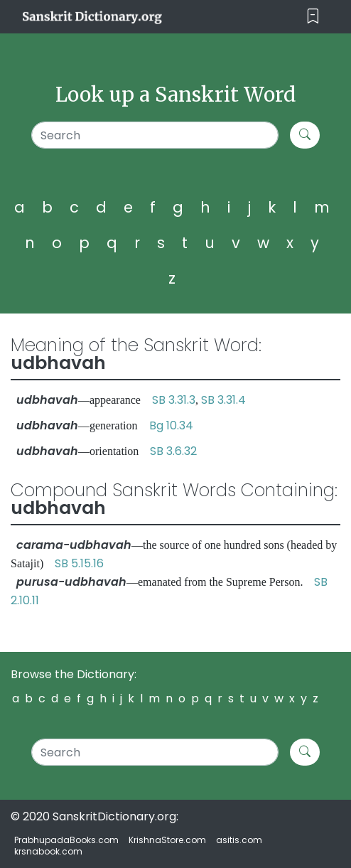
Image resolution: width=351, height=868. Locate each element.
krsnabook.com (48, 851)
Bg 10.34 (171, 425)
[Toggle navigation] (313, 17)
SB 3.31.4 (223, 400)
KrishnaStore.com (167, 840)
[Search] (155, 135)
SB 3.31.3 (174, 400)
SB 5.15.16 (79, 563)
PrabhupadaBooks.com (66, 840)
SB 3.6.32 (173, 451)
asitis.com (239, 840)
